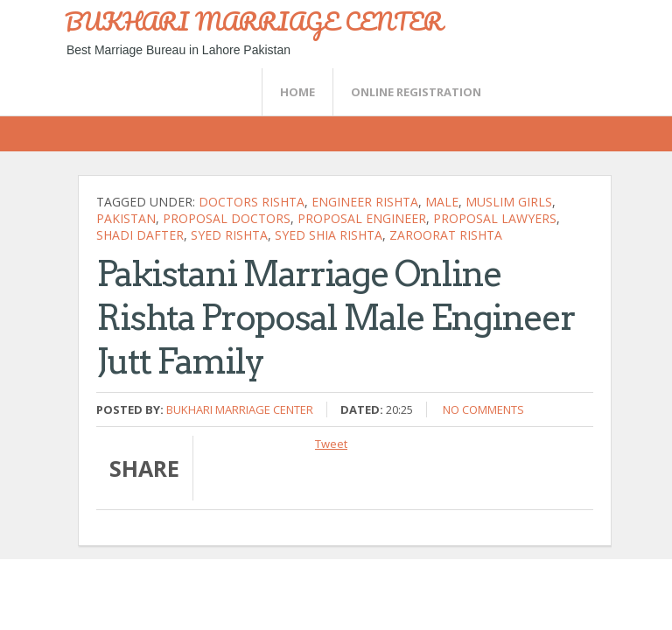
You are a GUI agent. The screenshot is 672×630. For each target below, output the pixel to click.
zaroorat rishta (446, 235)
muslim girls (509, 202)
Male (442, 202)
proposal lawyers (495, 218)
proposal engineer (362, 218)
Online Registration (416, 92)
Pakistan (126, 218)
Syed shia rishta (329, 235)
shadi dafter (140, 235)
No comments (483, 409)
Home (297, 92)
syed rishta (229, 235)
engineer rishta (365, 202)
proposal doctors (227, 218)
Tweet (331, 444)
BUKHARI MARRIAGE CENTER (254, 21)
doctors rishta (252, 202)
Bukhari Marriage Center (240, 409)
